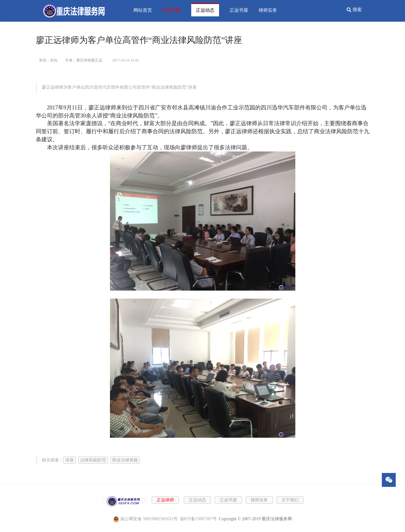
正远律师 (165, 500)
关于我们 (290, 500)
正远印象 (171, 10)
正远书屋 (239, 10)
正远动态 (205, 10)
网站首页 (143, 10)
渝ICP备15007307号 (198, 519)
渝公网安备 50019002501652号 (149, 519)
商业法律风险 (125, 460)
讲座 (70, 460)
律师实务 (268, 10)
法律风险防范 (93, 460)
